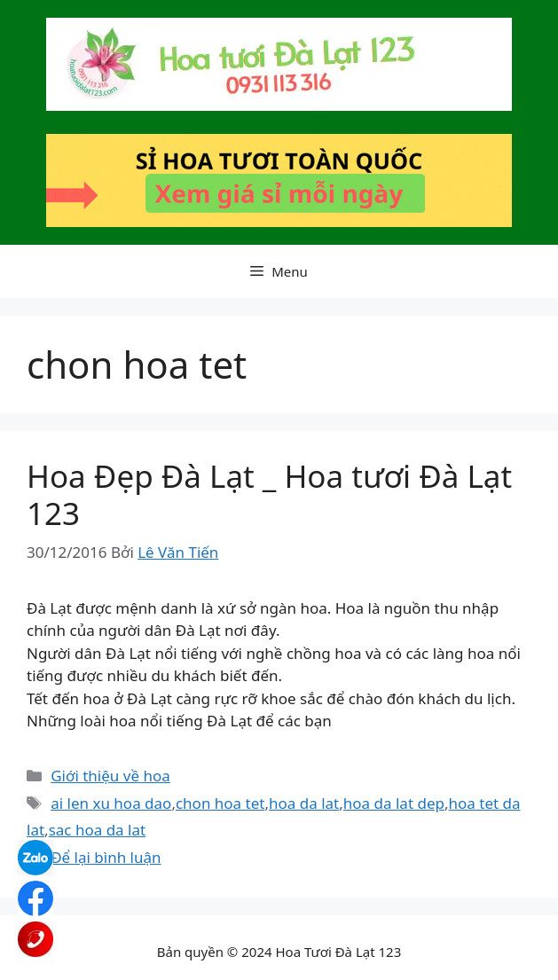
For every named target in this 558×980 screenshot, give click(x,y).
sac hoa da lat (97, 830)
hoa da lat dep (394, 803)
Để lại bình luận (106, 857)
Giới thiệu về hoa (110, 776)
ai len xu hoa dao (111, 803)
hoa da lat (304, 803)
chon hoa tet (220, 803)
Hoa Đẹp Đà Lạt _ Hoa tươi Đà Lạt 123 (269, 494)
